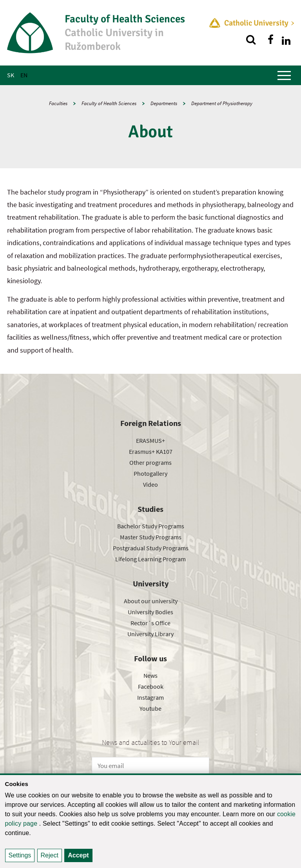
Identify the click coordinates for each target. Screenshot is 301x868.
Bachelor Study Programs (151, 526)
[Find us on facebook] (270, 40)
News (150, 675)
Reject (50, 855)
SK (11, 75)
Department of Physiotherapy (222, 103)
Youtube (150, 708)
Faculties (58, 103)
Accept (78, 855)
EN (24, 75)
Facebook (151, 686)
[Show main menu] (284, 75)
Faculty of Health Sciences (109, 103)
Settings (20, 855)
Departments (164, 103)
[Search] (251, 40)
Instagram (150, 697)
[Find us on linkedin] (286, 40)
